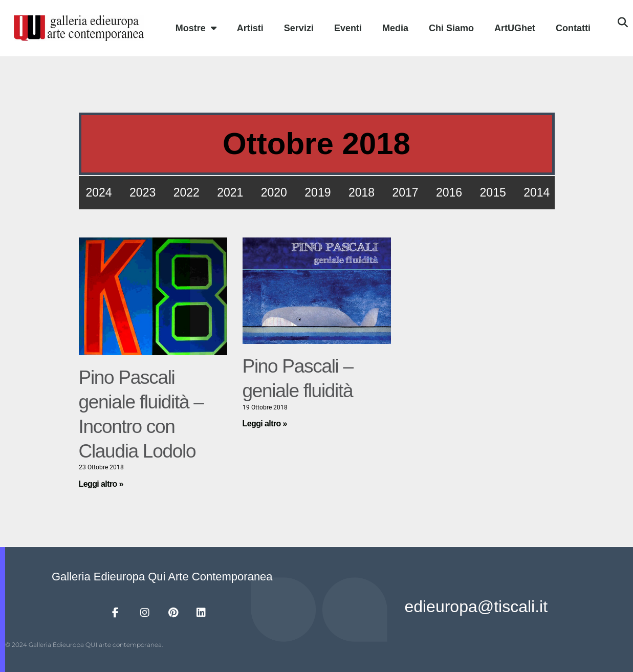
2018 (362, 192)
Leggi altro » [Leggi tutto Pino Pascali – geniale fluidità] (265, 424)
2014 (537, 192)
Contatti (573, 28)
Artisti (250, 28)
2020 (274, 192)
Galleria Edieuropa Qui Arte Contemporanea (162, 577)
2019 (318, 192)
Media (395, 28)
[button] (623, 23)
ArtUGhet (515, 28)
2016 (449, 192)
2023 (143, 192)
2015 (493, 192)
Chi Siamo (451, 28)
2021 (230, 192)
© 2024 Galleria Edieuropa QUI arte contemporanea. (84, 645)
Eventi (348, 28)
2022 (187, 192)
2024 (99, 192)
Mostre (196, 28)
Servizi (299, 28)
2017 (405, 192)
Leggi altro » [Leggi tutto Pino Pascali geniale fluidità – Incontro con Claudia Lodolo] (101, 484)
